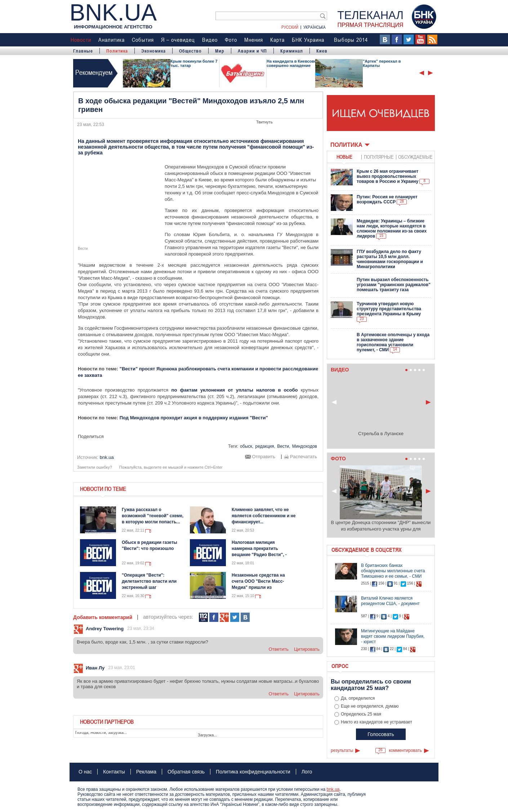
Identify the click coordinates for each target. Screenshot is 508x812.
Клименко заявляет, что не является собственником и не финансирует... (264, 516)
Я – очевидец (178, 40)
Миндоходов (305, 446)
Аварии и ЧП (252, 51)
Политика (117, 51)
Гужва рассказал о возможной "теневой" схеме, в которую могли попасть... (153, 516)
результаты (342, 750)
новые (344, 157)
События (143, 40)
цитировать (307, 649)
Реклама (146, 772)
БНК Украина (308, 40)
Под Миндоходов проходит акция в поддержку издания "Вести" (194, 418)
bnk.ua (333, 789)
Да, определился (358, 698)
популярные (379, 157)
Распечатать (304, 457)
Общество (190, 51)
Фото (231, 40)
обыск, (247, 446)
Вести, (284, 446)
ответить (278, 649)
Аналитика (112, 40)
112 (203, 617)
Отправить (264, 457)
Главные (83, 51)
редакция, (265, 446)
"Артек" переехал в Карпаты (382, 63)
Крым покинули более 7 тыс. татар (194, 63)
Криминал (292, 51)
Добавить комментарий (103, 617)
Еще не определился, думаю (370, 706)
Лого (307, 772)
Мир (220, 51)
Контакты (114, 772)
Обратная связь (186, 772)
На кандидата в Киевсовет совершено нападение (293, 63)
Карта (277, 40)
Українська (315, 27)
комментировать (405, 750)
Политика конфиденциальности (253, 772)
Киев (322, 51)
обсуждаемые (415, 157)
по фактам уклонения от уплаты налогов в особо (235, 390)
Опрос (340, 666)
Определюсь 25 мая (361, 714)
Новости (81, 40)
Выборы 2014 (351, 40)
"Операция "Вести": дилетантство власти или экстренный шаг (149, 581)
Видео (210, 40)
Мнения (254, 40)
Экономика (153, 51)
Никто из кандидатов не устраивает (376, 722)
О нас (85, 772)
